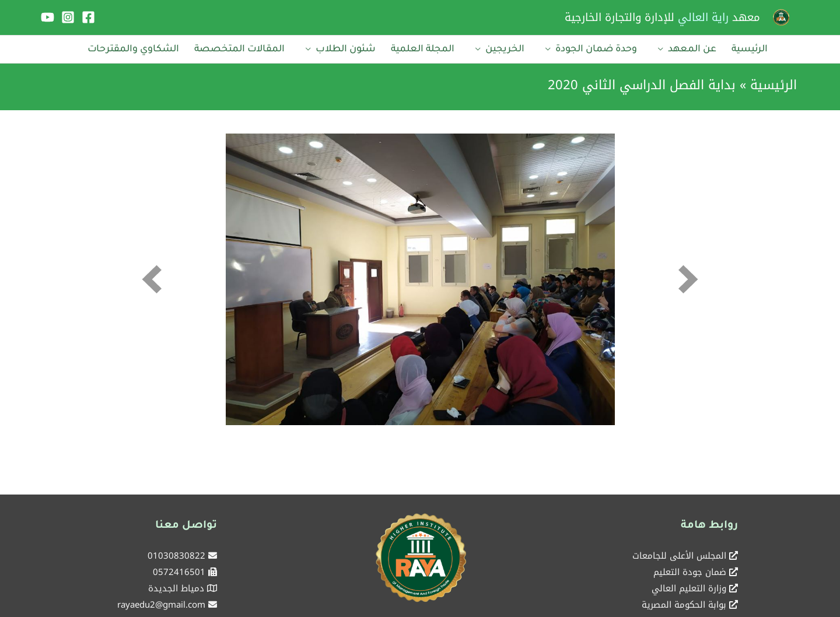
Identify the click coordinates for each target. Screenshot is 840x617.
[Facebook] (88, 17)
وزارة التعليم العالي (689, 588)
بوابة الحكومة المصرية (684, 605)
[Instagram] (68, 17)
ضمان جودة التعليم (690, 572)
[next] (688, 279)
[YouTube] (48, 17)
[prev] (152, 279)
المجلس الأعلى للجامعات (679, 556)
